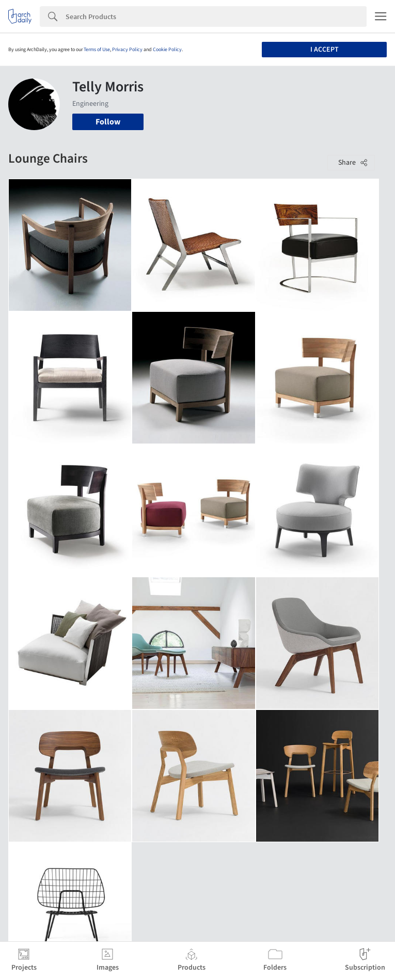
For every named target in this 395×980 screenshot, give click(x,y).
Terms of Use (97, 50)
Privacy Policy (127, 50)
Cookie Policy (167, 50)
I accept (325, 50)
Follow (108, 122)
